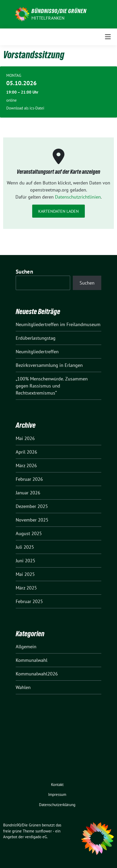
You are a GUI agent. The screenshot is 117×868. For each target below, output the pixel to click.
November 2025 (32, 520)
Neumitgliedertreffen (37, 352)
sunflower (44, 831)
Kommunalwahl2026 (37, 674)
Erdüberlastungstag (36, 338)
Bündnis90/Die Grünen (59, 11)
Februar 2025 (29, 601)
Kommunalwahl (32, 660)
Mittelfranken (48, 18)
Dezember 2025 (32, 506)
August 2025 (29, 533)
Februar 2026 (29, 479)
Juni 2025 (26, 561)
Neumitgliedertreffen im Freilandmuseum (58, 324)
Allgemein (26, 647)
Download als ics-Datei (25, 108)
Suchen (24, 272)
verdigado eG (36, 837)
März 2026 (26, 465)
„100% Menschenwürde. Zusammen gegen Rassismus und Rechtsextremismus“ (52, 386)
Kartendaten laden (58, 211)
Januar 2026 (28, 493)
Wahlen (23, 687)
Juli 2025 (25, 547)
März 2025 (26, 588)
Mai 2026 (25, 438)
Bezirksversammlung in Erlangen (49, 365)
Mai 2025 (25, 574)
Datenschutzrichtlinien (78, 197)
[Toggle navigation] (108, 37)
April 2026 (26, 452)
